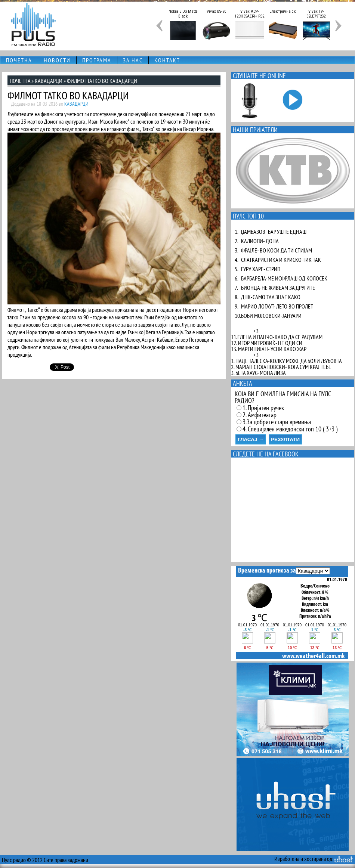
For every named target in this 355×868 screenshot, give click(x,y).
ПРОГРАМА (97, 60)
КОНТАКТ (167, 60)
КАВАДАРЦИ (49, 81)
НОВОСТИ (57, 60)
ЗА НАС (133, 60)
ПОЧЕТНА (19, 60)
